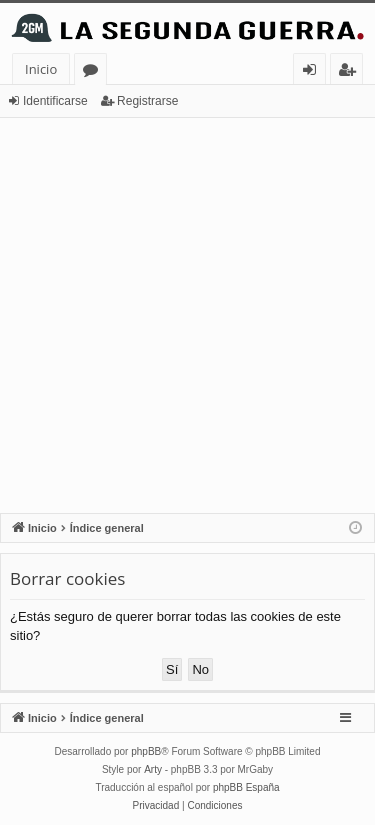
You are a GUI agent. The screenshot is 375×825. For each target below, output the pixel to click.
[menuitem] (156, 806)
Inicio (41, 69)
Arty (153, 769)
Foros (94, 72)
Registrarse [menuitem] (351, 72)
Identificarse (55, 101)
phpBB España (246, 787)
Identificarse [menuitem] (314, 72)
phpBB (146, 751)
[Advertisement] (187, 315)
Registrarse (147, 101)
